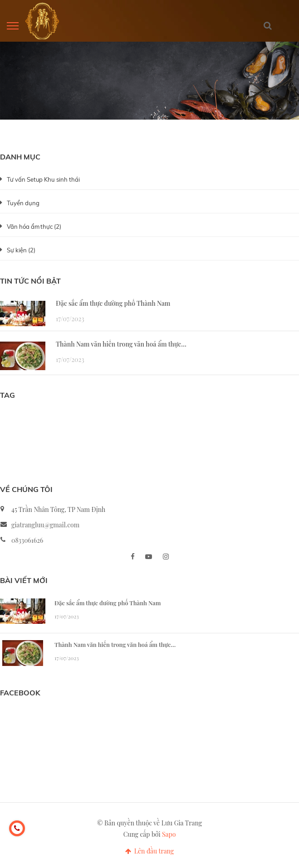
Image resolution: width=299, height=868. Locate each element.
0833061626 (27, 540)
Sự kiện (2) (21, 250)
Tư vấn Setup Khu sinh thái (43, 179)
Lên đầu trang (149, 851)
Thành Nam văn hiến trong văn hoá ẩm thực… (121, 344)
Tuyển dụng (23, 203)
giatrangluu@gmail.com (45, 525)
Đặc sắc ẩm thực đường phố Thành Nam (113, 303)
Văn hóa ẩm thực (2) (34, 227)
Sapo (169, 834)
